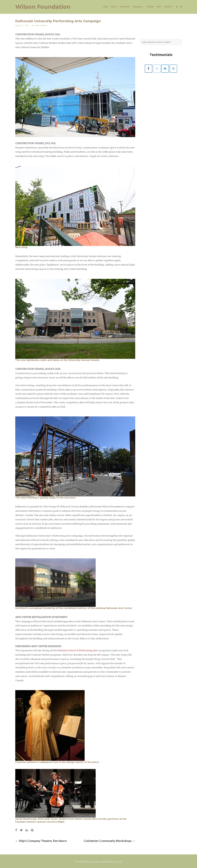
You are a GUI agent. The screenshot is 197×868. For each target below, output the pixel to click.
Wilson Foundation (43, 7)
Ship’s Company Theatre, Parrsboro (41, 841)
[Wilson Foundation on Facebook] (149, 69)
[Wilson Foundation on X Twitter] (157, 69)
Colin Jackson (41, 25)
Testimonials (161, 55)
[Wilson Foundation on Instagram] (173, 69)
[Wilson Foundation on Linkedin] (165, 69)
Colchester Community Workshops (109, 841)
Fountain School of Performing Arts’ (78, 650)
